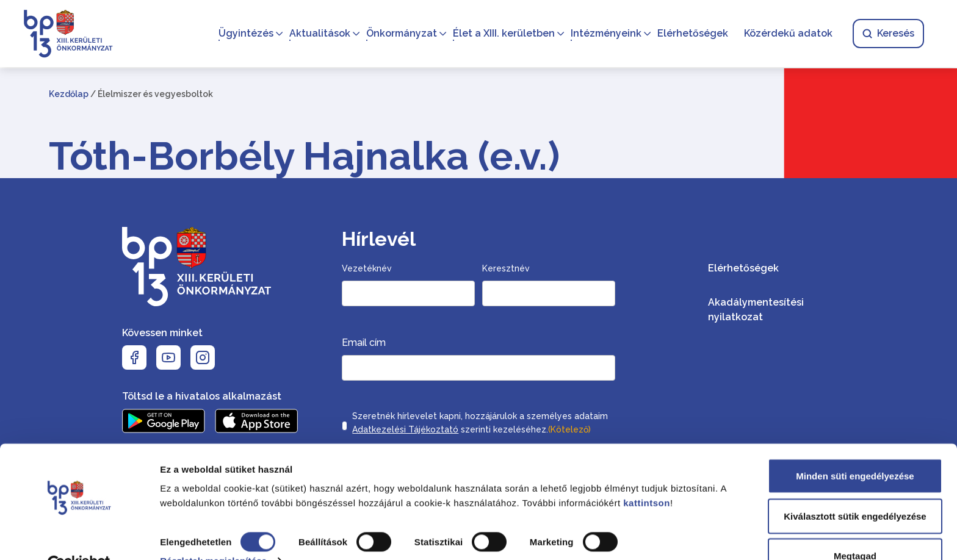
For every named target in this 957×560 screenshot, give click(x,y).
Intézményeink (605, 34)
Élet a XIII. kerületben (503, 34)
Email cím (364, 343)
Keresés (887, 34)
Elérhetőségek (692, 34)
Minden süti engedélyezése (855, 447)
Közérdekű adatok (787, 34)
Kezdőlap (69, 94)
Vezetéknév (367, 268)
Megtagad (855, 527)
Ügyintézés (245, 34)
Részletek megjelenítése (213, 532)
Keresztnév (506, 268)
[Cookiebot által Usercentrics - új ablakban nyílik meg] (79, 536)
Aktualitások (319, 34)
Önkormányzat (400, 34)
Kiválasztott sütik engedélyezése (855, 488)
